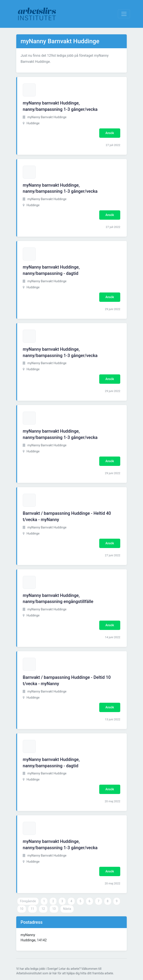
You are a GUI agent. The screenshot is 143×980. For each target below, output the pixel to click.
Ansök (110, 133)
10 (22, 909)
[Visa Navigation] (124, 14)
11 (32, 909)
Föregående (28, 901)
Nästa (67, 909)
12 (43, 909)
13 (54, 909)
